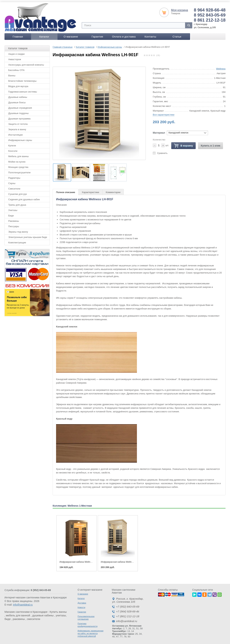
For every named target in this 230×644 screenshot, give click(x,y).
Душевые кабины (18, 96)
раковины (19, 618)
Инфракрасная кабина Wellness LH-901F (123, 561)
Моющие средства (18, 166)
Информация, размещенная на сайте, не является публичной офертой (91, 632)
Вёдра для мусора (18, 85)
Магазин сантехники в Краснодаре (26, 611)
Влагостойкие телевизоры (22, 80)
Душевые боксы (17, 101)
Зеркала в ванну (17, 128)
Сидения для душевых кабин (24, 198)
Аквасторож (15, 58)
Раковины (14, 220)
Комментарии (113, 191)
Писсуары (14, 225)
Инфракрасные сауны (20, 139)
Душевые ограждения (20, 107)
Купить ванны (58, 611)
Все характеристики (164, 113)
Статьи (177, 35)
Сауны (12, 182)
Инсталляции (15, 134)
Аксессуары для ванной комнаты (26, 63)
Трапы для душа (17, 204)
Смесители (14, 187)
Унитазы (13, 209)
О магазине (71, 35)
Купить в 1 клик (211, 144)
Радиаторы (14, 177)
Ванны (12, 74)
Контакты (150, 35)
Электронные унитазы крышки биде (28, 236)
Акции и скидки (16, 53)
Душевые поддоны (18, 112)
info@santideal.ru (23, 604)
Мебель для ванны (19, 155)
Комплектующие (17, 241)
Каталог (44, 35)
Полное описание (66, 191)
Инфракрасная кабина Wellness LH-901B (82, 561)
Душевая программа (19, 117)
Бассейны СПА (16, 69)
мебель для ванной (18, 614)
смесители (34, 618)
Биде (11, 214)
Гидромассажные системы (23, 90)
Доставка (82, 602)
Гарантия (97, 35)
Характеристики (90, 191)
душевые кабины (43, 614)
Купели (12, 144)
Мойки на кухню (17, 160)
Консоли (13, 150)
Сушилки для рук (18, 193)
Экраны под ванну (18, 231)
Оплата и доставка (124, 35)
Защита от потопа (18, 123)
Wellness (221, 67)
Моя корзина (180, 9)
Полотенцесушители (19, 171)
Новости (81, 606)
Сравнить (162, 152)
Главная (18, 35)
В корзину (183, 144)
